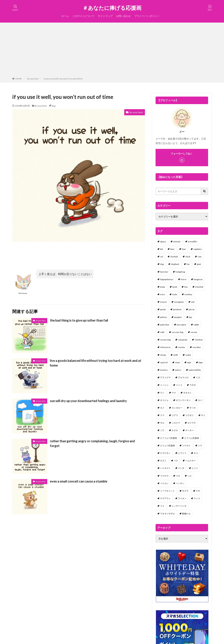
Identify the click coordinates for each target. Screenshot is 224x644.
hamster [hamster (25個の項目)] (164, 272)
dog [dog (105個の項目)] (162, 264)
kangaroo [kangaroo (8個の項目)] (198, 279)
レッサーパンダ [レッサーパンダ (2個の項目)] (179, 506)
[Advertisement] (112, 51)
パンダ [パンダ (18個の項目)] (181, 468)
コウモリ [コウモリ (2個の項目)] (190, 415)
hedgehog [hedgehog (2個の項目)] (180, 272)
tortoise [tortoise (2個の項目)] (164, 370)
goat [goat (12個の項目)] (199, 264)
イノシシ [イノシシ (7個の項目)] (164, 385)
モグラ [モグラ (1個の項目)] (185, 491)
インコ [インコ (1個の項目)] (179, 385)
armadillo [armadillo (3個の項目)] (192, 242)
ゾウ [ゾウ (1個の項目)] (162, 430)
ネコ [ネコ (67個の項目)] (196, 453)
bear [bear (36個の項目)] (172, 249)
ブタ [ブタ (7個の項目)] (178, 476)
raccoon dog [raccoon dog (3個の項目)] (177, 332)
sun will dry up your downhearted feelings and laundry (88, 401)
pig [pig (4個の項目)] (190, 317)
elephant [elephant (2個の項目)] (175, 264)
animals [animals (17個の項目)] (177, 242)
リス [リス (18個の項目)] (162, 506)
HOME (18, 79)
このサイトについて (83, 16)
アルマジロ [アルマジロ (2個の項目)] (183, 377)
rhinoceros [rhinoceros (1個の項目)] (165, 347)
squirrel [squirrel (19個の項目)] (164, 362)
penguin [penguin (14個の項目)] (178, 317)
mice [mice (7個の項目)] (162, 294)
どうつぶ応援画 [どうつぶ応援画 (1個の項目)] (192, 438)
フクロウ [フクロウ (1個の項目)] (164, 476)
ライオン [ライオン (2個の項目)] (182, 498)
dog (54, 106)
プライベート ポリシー (147, 16)
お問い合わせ (123, 16)
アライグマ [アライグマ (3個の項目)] (165, 377)
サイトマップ (105, 16)
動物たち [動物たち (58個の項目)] (186, 514)
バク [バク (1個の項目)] (176, 461)
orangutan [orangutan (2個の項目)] (179, 302)
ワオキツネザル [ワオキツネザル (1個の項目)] (167, 514)
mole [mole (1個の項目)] (175, 294)
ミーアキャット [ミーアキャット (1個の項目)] (167, 491)
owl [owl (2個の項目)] (193, 302)
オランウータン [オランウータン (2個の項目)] (183, 400)
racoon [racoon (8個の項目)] (194, 332)
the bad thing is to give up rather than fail (79, 320)
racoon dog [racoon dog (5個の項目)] (165, 340)
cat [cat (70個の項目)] (162, 257)
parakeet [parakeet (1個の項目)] (177, 309)
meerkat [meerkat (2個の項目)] (199, 287)
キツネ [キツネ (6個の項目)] (193, 408)
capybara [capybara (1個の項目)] (197, 249)
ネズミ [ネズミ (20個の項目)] (163, 461)
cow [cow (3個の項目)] (199, 257)
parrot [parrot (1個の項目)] (192, 309)
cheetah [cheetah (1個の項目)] (174, 257)
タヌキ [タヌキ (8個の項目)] (175, 430)
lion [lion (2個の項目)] (186, 287)
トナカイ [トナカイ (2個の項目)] (186, 446)
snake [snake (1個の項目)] (188, 355)
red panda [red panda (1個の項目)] (183, 340)
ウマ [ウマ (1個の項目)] (174, 393)
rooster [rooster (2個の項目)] (182, 347)
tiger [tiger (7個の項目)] (201, 362)
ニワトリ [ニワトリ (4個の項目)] (182, 453)
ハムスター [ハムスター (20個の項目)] (191, 461)
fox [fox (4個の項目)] (188, 264)
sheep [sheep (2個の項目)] (163, 355)
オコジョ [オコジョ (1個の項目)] (164, 400)
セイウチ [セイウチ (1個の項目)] (192, 423)
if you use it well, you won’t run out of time (63, 79)
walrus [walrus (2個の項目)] (178, 370)
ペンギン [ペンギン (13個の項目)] (180, 483)
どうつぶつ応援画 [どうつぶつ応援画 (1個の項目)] (169, 438)
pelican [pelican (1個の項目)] (163, 317)
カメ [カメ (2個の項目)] (162, 408)
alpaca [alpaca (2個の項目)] (163, 242)
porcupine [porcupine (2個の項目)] (181, 325)
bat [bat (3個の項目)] (162, 249)
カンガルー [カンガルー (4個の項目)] (177, 408)
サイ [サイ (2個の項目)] (203, 415)
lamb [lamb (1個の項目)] (175, 287)
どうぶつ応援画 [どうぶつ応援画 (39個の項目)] (167, 446)
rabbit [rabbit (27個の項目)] (196, 325)
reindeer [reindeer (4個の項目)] (199, 340)
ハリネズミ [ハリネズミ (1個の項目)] (165, 468)
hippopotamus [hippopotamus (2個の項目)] (167, 279)
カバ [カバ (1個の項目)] (200, 400)
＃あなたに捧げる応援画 (112, 8)
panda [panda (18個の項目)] (163, 309)
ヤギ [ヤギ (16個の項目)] (198, 491)
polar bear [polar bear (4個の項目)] (165, 325)
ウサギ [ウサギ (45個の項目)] (193, 385)
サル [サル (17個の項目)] (162, 423)
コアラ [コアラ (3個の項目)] (175, 415)
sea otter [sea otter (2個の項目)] (197, 347)
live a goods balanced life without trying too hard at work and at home (96, 363)
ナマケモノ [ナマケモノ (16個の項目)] (165, 453)
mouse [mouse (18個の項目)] (163, 302)
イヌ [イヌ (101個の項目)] (198, 377)
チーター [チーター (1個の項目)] (190, 430)
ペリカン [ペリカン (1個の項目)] (164, 483)
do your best (33, 79)
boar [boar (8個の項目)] (184, 249)
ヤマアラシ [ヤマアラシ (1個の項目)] (165, 498)
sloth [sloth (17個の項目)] (176, 355)
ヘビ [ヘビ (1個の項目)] (190, 476)
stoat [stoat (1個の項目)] (177, 362)
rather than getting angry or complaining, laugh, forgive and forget (92, 443)
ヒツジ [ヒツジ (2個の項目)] (195, 468)
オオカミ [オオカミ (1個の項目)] (187, 393)
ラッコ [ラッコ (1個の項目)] (197, 498)
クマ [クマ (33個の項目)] (162, 415)
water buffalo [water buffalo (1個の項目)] (195, 370)
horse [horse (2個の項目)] (184, 279)
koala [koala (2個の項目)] (163, 287)
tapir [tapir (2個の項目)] (189, 362)
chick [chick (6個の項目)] (188, 257)
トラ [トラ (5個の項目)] (200, 446)
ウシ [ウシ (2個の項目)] (162, 393)
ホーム (65, 16)
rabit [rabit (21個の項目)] (162, 332)
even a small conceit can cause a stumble (79, 481)
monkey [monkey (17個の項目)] (188, 294)
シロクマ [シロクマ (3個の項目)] (176, 423)
